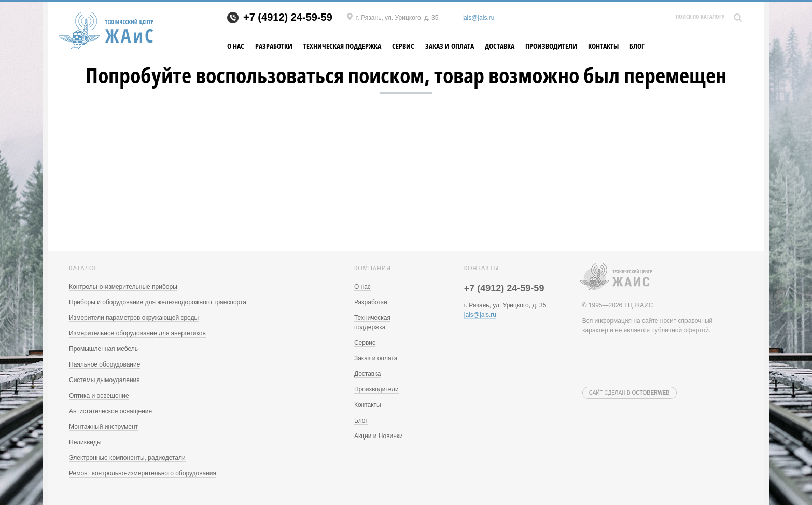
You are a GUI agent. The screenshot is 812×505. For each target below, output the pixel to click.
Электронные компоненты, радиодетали (127, 458)
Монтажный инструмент (103, 427)
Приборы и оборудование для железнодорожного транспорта (158, 302)
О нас (236, 46)
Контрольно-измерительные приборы (123, 287)
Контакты (603, 46)
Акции (363, 436)
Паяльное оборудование (104, 364)
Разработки (274, 46)
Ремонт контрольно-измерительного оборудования (143, 473)
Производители (551, 46)
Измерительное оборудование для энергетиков (137, 333)
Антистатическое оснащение (110, 411)
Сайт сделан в (629, 393)
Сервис (403, 46)
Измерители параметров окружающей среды (134, 318)
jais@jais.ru (478, 18)
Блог (637, 46)
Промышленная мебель (103, 349)
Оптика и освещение (99, 396)
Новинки (391, 436)
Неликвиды (85, 442)
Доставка (500, 46)
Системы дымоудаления (104, 380)
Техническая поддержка (342, 46)
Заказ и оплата (450, 46)
